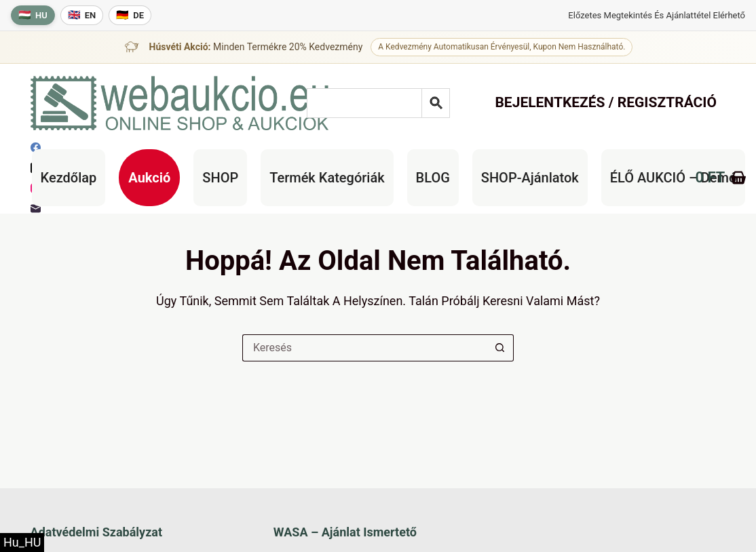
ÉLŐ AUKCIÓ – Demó (674, 178)
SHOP (220, 178)
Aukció (149, 178)
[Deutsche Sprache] (130, 15)
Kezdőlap (69, 178)
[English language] (82, 15)
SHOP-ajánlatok (530, 178)
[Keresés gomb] (500, 348)
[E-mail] (36, 209)
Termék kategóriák (327, 178)
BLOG (433, 178)
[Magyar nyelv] (33, 15)
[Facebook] (36, 147)
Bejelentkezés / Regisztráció (606, 102)
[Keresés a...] (364, 348)
